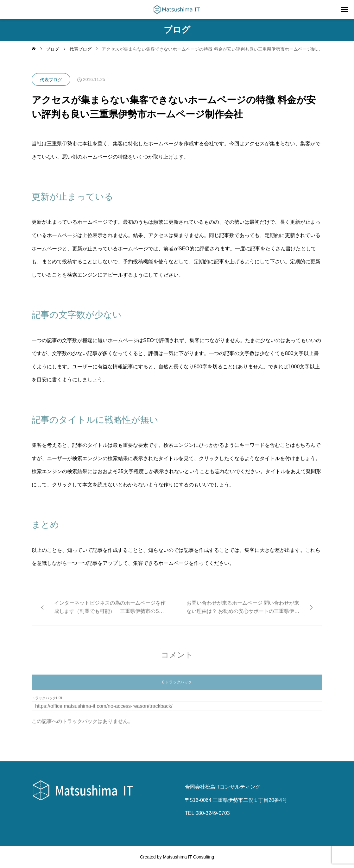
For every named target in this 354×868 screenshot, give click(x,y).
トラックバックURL (47, 701)
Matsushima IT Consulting (188, 857)
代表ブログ (51, 80)
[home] (34, 49)
